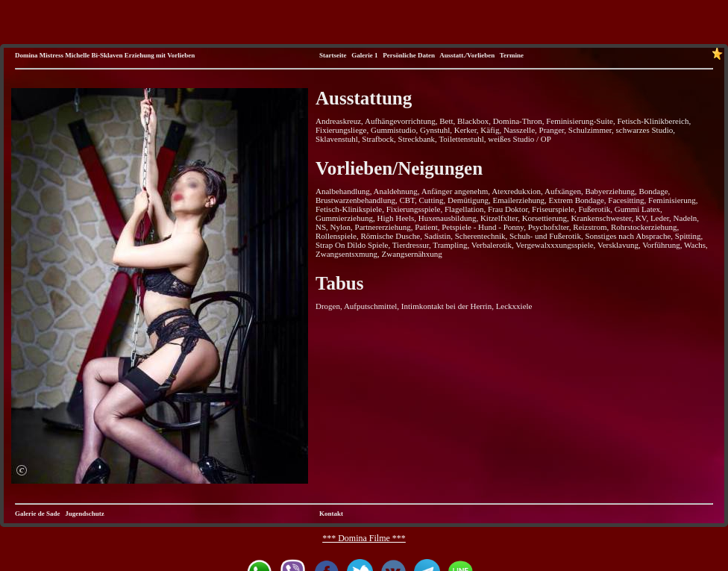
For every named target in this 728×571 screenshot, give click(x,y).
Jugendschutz (85, 514)
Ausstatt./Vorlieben (467, 55)
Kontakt (331, 514)
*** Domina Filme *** (364, 538)
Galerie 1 (364, 55)
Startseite (333, 55)
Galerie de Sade (38, 514)
